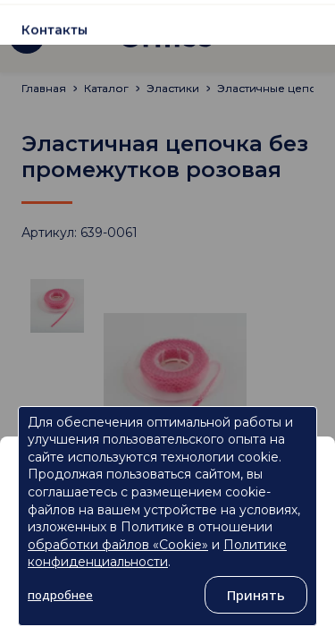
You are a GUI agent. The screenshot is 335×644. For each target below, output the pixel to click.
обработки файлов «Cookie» (118, 545)
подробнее (60, 595)
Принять (256, 595)
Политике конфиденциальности (157, 554)
